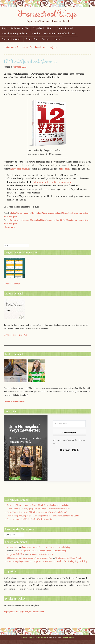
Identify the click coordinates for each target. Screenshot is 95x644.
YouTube (35, 34)
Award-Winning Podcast (14, 34)
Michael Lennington (70, 213)
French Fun (32, 39)
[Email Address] (69, 424)
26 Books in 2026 (20, 28)
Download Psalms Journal (14, 401)
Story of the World (12, 39)
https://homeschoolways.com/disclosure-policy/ (24, 612)
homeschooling (54, 213)
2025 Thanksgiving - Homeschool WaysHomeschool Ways (30, 558)
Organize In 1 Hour (43, 28)
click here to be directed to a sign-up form (52, 182)
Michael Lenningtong (69, 220)
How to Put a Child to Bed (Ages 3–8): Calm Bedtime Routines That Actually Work (39, 509)
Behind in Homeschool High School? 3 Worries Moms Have (30, 519)
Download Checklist (12, 284)
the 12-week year (10, 217)
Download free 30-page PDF (16, 335)
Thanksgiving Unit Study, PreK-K (68, 558)
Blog (4, 28)
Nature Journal (65, 28)
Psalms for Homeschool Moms (60, 34)
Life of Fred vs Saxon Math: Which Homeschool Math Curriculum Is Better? (37, 512)
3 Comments (9, 227)
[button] (26, 464)
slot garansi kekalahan (16, 554)
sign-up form (84, 213)
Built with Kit (69, 450)
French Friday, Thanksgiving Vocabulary (71, 561)
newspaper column (20, 169)
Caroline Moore (68, 637)
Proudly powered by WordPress (34, 637)
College (46, 39)
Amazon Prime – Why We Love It (40, 554)
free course (66, 169)
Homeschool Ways (48, 13)
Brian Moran (16, 213)
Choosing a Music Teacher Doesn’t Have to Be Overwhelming (45, 547)
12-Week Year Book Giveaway (30, 61)
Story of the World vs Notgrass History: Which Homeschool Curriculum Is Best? (39, 505)
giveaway (26, 213)
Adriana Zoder (13, 547)
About (57, 39)
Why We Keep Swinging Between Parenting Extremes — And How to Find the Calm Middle (43, 516)
